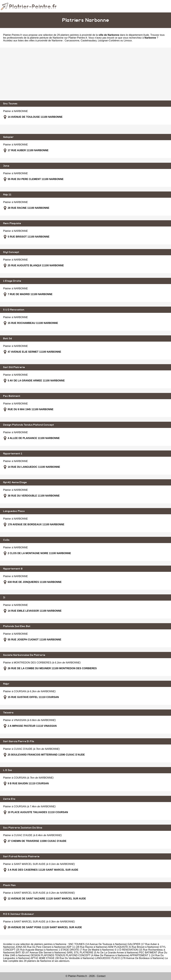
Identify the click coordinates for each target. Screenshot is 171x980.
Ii (4, 597)
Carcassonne (72, 41)
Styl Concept (11, 252)
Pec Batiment (12, 396)
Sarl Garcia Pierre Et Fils (19, 741)
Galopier (8, 137)
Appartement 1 (13, 454)
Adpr (6, 684)
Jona (6, 166)
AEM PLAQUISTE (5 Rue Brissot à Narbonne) (134, 947)
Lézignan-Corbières (109, 41)
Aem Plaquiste (12, 223)
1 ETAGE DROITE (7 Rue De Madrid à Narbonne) (86, 950)
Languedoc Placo (14, 511)
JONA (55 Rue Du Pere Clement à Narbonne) (41, 947)
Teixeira (8, 713)
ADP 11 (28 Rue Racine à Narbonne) (87, 947)
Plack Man (9, 885)
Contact (101, 976)
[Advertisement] (85, 74)
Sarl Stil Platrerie (14, 367)
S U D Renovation (14, 310)
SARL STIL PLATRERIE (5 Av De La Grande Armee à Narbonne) (103, 953)
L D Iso (8, 770)
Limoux (128, 41)
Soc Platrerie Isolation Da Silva (23, 828)
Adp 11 (7, 195)
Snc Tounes (10, 104)
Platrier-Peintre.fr (13, 35)
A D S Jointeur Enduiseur (19, 914)
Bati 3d (7, 338)
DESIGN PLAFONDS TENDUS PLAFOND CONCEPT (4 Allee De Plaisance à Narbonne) (80, 955)
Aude (146, 35)
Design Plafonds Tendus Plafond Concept (29, 425)
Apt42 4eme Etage (15, 482)
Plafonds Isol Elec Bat (17, 626)
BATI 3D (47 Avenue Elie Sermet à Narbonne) (41, 953)
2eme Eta (9, 799)
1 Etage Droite (12, 281)
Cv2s (6, 540)
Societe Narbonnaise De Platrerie (24, 655)
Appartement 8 (13, 569)
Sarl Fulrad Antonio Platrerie (21, 856)
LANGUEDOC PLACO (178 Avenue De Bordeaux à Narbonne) (130, 958)
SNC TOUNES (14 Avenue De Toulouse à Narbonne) (98, 944)
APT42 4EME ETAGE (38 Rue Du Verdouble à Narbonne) (62, 958)
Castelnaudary (89, 41)
